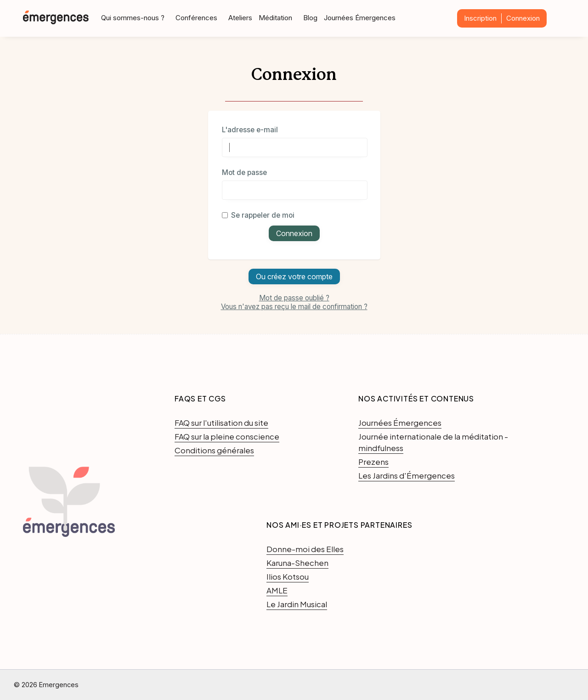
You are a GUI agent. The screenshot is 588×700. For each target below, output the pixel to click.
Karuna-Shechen (297, 563)
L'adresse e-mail (250, 130)
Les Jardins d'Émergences (407, 475)
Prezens (373, 462)
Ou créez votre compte (294, 277)
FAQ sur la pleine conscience (227, 436)
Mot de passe (244, 172)
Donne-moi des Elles (305, 549)
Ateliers (240, 18)
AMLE (277, 590)
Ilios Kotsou (288, 576)
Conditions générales (214, 450)
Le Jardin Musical (297, 604)
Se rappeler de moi (258, 215)
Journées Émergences (360, 18)
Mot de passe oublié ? (294, 298)
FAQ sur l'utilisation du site (221, 423)
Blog (310, 18)
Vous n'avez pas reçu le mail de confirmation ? (294, 307)
